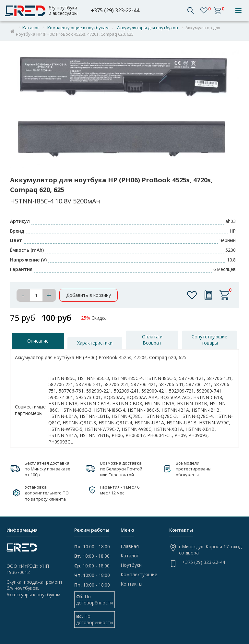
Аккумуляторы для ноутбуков (148, 28)
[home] (43, 11)
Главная (130, 546)
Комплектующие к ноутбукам (78, 28)
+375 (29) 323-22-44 (115, 11)
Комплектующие (139, 575)
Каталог (31, 28)
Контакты (131, 584)
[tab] (38, 341)
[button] (238, 11)
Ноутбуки (131, 565)
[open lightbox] (125, 109)
